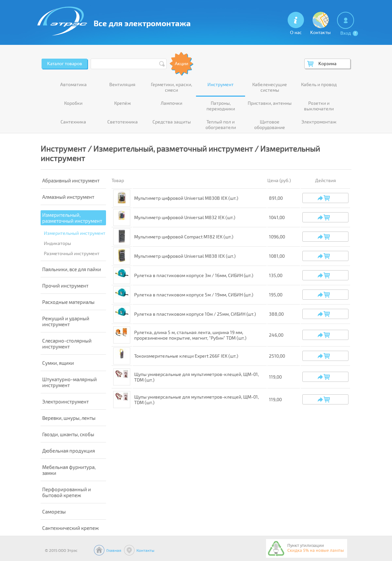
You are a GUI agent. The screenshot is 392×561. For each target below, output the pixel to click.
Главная (114, 550)
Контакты (145, 550)
